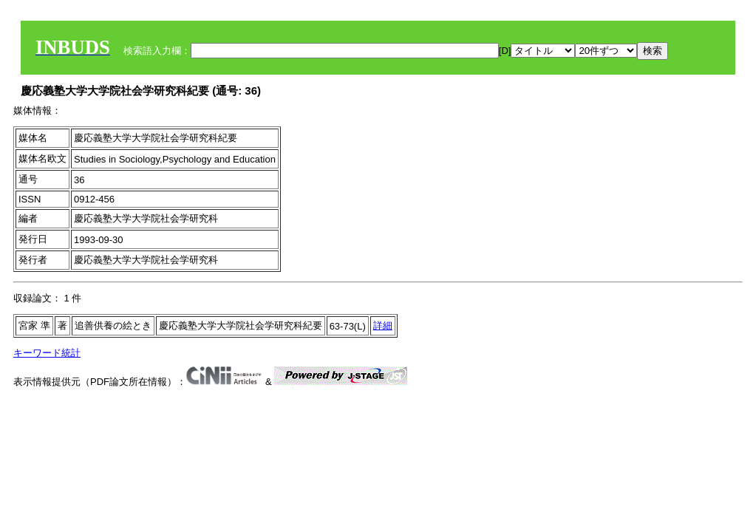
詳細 (383, 325)
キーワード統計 (47, 353)
